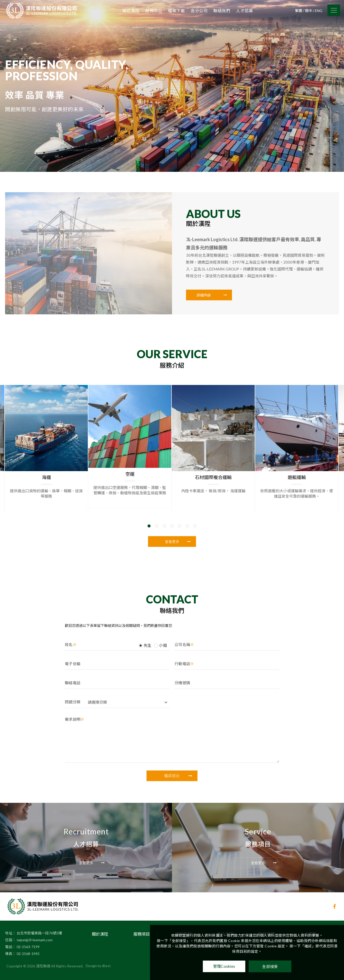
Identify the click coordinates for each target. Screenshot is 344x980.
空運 (130, 459)
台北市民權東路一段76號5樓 (39, 921)
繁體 (299, 11)
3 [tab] (164, 511)
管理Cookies (224, 966)
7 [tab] (195, 511)
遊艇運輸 (297, 463)
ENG (319, 11)
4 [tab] (172, 511)
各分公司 (199, 11)
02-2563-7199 (28, 935)
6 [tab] (187, 511)
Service (258, 820)
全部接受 (270, 966)
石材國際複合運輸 (214, 463)
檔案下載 (176, 11)
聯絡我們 (222, 11)
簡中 (309, 11)
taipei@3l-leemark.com (35, 928)
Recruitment (86, 820)
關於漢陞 (131, 11)
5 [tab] (180, 511)
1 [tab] (149, 511)
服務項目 (154, 11)
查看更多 (178, 542)
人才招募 (244, 11)
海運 (47, 463)
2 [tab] (157, 511)
